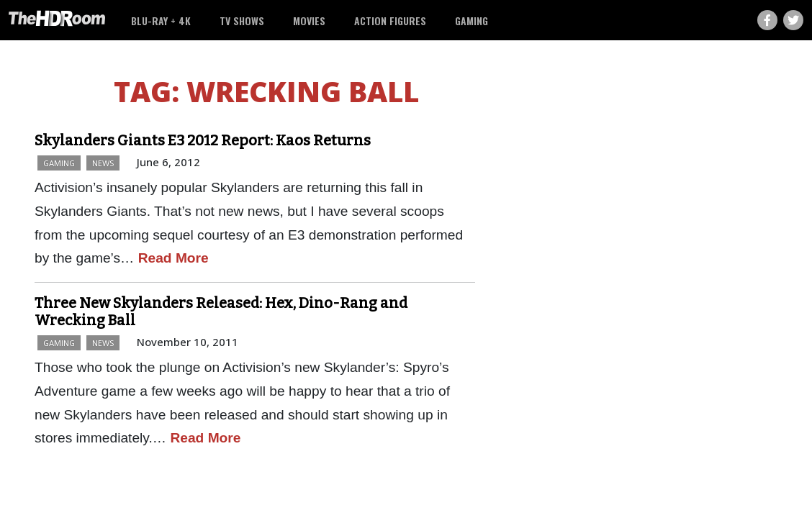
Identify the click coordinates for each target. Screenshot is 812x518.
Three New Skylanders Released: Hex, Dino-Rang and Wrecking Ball (221, 312)
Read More (173, 258)
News (103, 163)
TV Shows (242, 21)
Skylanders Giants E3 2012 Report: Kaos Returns (203, 140)
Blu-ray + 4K (161, 21)
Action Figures (390, 21)
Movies (309, 21)
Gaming (472, 21)
